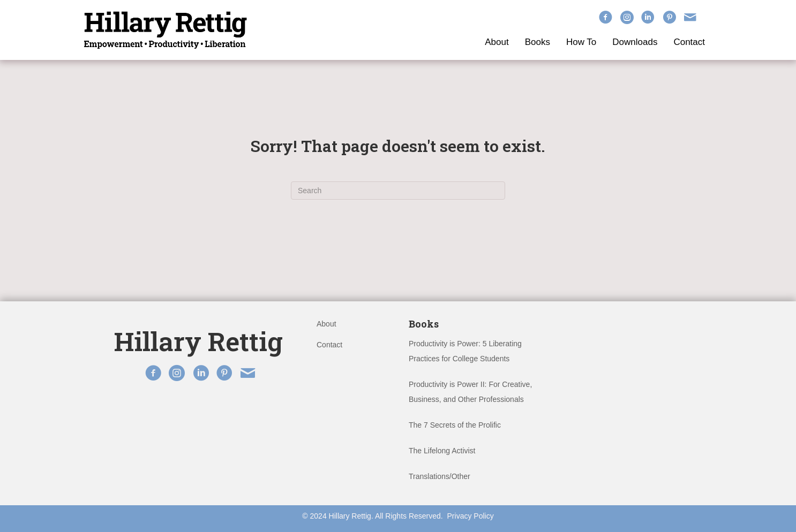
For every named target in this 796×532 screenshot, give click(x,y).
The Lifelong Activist (442, 451)
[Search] (398, 191)
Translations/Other (440, 476)
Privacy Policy (471, 516)
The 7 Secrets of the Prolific (455, 425)
